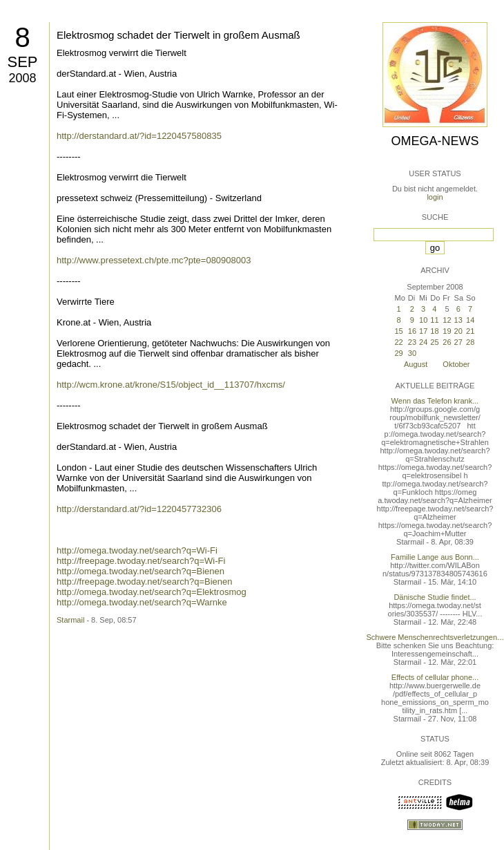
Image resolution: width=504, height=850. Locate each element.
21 (470, 331)
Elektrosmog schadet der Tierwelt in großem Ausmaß (178, 35)
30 (412, 353)
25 (434, 342)
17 (423, 331)
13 (458, 320)
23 (412, 342)
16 (412, 331)
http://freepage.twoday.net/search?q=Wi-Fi (141, 561)
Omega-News (435, 141)
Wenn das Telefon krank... (435, 401)
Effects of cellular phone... (435, 677)
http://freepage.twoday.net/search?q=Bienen (145, 582)
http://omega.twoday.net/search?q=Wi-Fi (137, 550)
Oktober (456, 364)
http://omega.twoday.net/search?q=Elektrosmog (152, 592)
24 (423, 342)
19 (447, 331)
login (435, 197)
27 (458, 342)
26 (447, 342)
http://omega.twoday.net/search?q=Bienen (140, 571)
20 (458, 331)
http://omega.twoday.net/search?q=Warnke (142, 602)
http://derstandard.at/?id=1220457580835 (139, 136)
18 (434, 331)
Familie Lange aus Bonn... (435, 557)
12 (447, 320)
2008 (22, 78)
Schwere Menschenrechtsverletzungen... (435, 637)
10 (423, 320)
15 (398, 331)
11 (434, 320)
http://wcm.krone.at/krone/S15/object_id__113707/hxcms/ (171, 385)
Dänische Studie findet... (435, 597)
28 (470, 342)
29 (398, 353)
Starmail (70, 620)
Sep (22, 62)
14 (470, 320)
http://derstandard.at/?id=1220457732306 (139, 509)
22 (398, 342)
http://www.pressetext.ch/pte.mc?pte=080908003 (154, 260)
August (416, 364)
